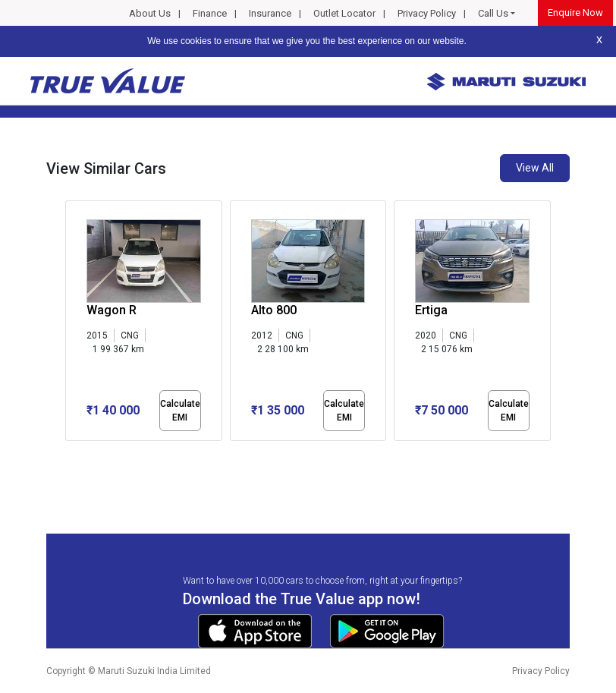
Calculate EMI (180, 411)
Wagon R (112, 310)
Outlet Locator (344, 13)
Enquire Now (575, 13)
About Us (150, 13)
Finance (210, 13)
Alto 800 (274, 310)
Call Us (493, 13)
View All (535, 168)
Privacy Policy (427, 13)
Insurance (270, 13)
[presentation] (73, 323)
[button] (70, 454)
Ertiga (431, 310)
